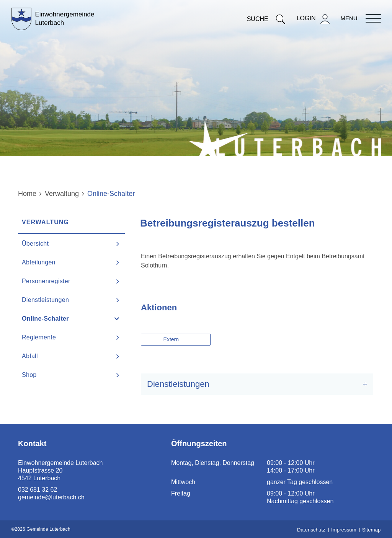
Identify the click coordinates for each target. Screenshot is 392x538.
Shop (29, 375)
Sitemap (372, 530)
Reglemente (39, 337)
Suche (266, 19)
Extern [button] (172, 339)
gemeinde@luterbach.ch (51, 497)
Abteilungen (39, 262)
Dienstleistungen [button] (178, 384)
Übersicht (35, 244)
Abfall (30, 356)
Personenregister (46, 281)
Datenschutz (311, 530)
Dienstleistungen (45, 300)
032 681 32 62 (38, 490)
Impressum (344, 530)
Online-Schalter (65, 318)
